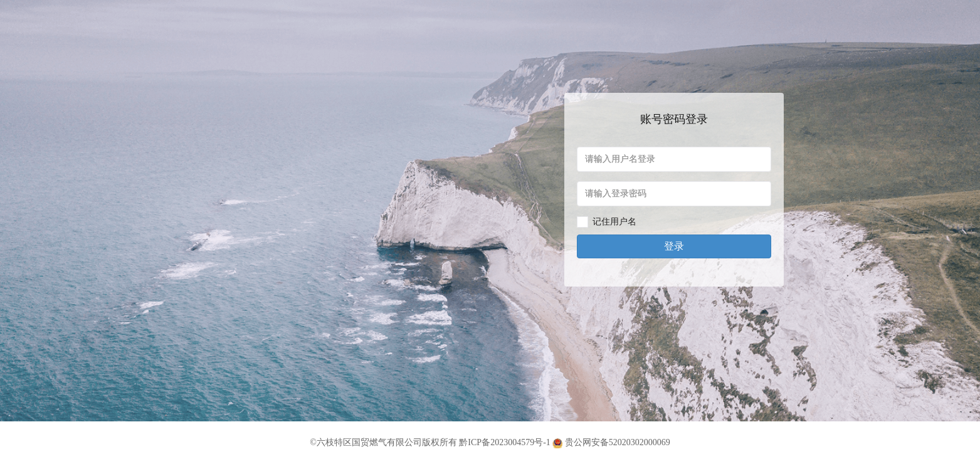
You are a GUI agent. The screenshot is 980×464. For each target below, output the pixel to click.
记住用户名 (614, 222)
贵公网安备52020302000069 (611, 442)
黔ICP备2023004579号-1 (504, 442)
